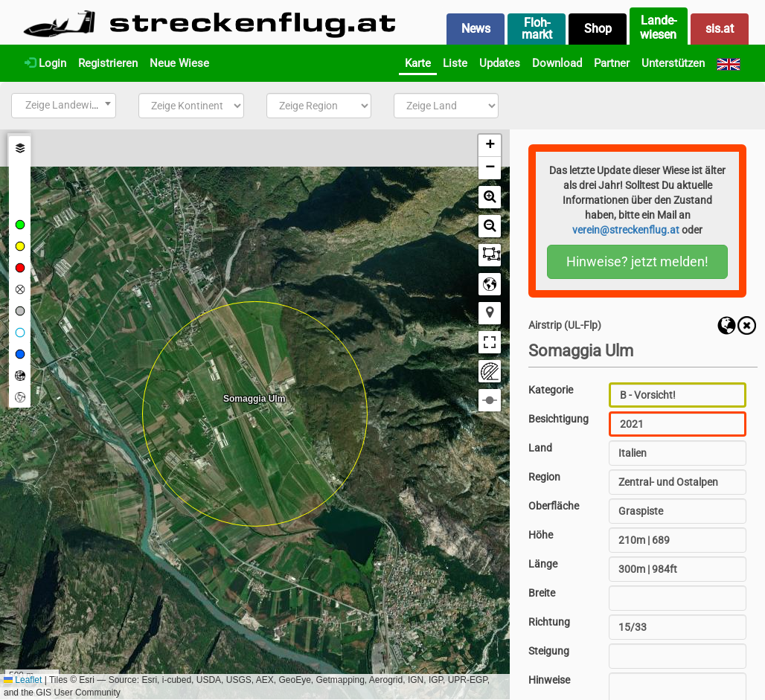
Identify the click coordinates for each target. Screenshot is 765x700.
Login (45, 63)
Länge (543, 564)
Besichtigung (558, 419)
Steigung (549, 651)
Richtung (549, 622)
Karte (418, 63)
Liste (455, 63)
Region (544, 477)
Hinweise (549, 680)
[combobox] (64, 106)
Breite (542, 593)
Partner (612, 63)
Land (540, 448)
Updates (500, 63)
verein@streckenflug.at (626, 230)
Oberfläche (554, 506)
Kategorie (551, 390)
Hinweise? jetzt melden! (637, 261)
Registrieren (108, 63)
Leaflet (23, 680)
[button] (490, 146)
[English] (729, 63)
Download (557, 63)
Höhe (541, 535)
